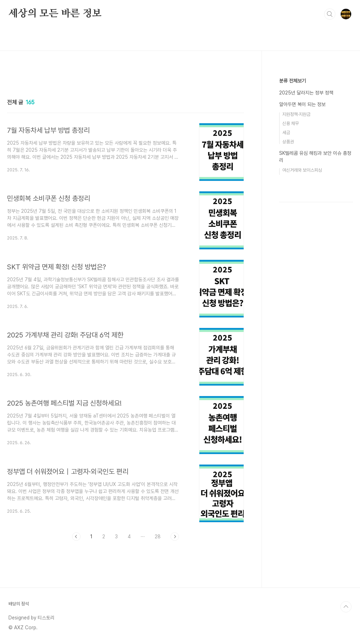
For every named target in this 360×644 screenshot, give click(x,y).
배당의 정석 (19, 604)
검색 (330, 14)
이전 (76, 537)
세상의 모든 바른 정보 (55, 14)
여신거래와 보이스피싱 (302, 170)
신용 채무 (291, 123)
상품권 (288, 142)
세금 (286, 133)
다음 (175, 537)
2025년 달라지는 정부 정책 (306, 93)
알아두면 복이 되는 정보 (302, 104)
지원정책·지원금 (296, 114)
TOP (346, 607)
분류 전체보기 (292, 81)
